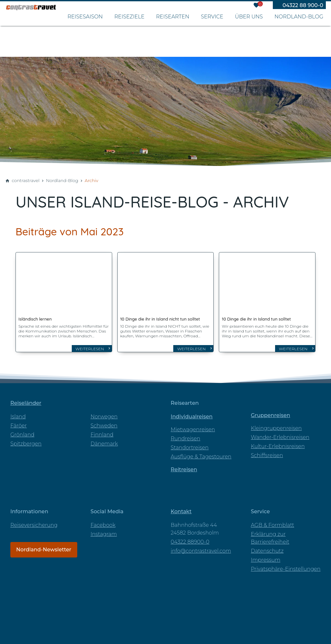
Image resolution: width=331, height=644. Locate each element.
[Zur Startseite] (52, 29)
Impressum (266, 556)
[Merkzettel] (256, 6)
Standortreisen (190, 444)
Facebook (103, 521)
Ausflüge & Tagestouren (201, 453)
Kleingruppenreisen (276, 424)
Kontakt (181, 508)
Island (18, 413)
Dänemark (104, 440)
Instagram (104, 530)
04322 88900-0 (190, 538)
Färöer (19, 422)
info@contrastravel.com (201, 547)
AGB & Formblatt (272, 521)
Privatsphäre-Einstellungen (286, 565)
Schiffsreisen (267, 451)
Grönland (22, 431)
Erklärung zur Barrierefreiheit (270, 534)
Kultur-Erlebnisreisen (278, 442)
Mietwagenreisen (193, 426)
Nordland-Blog (62, 180)
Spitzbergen (26, 440)
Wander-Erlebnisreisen (280, 433)
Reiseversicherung (34, 521)
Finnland (102, 431)
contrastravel (26, 180)
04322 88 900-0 (303, 7)
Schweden (104, 422)
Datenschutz (267, 547)
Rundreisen (186, 435)
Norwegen (104, 413)
